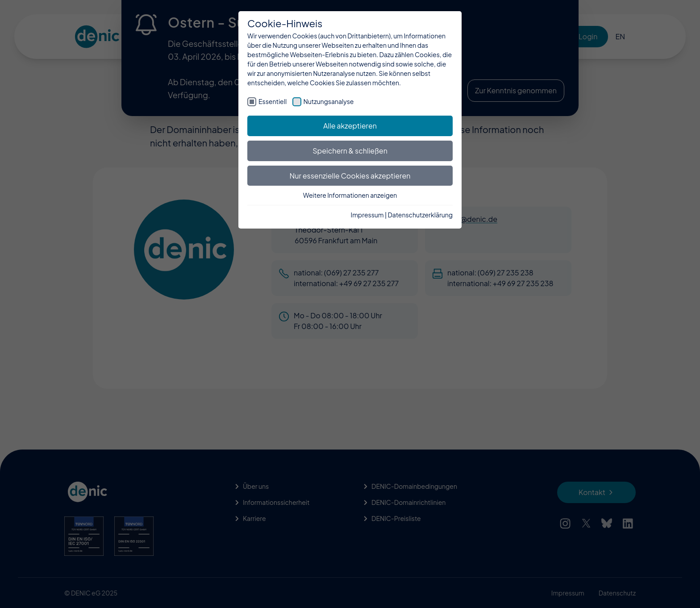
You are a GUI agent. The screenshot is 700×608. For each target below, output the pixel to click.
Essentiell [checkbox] (273, 101)
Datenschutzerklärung (420, 215)
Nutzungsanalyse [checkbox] (329, 101)
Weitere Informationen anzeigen (350, 195)
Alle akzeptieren (350, 126)
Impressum (367, 215)
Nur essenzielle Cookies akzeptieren (350, 176)
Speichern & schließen (350, 151)
